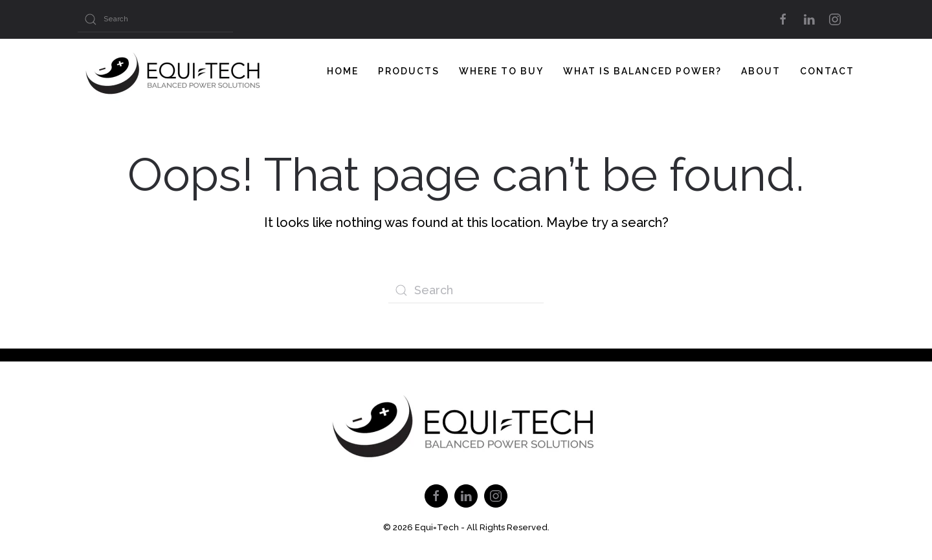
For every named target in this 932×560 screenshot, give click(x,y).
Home (343, 71)
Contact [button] (827, 71)
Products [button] (409, 71)
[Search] (155, 19)
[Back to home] (175, 71)
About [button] (761, 71)
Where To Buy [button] (501, 71)
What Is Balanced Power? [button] (642, 71)
